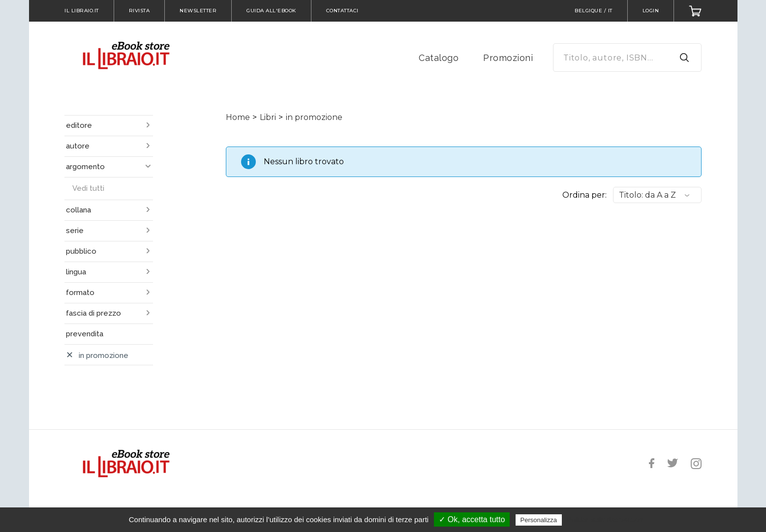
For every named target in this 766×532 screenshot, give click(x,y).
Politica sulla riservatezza (605, 520)
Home (238, 117)
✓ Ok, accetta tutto (472, 519)
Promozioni (508, 58)
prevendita (85, 334)
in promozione (314, 117)
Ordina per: (584, 195)
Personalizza (539, 520)
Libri (268, 117)
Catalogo (439, 58)
